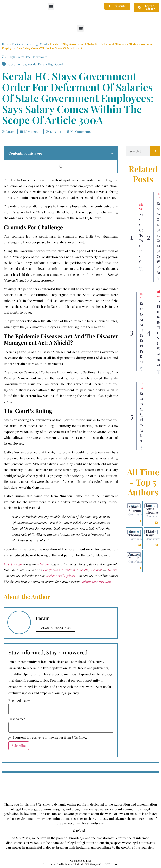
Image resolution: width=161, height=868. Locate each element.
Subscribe (19, 745)
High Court (40, 44)
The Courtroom (21, 44)
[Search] (155, 151)
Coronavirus (17, 64)
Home (6, 44)
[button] (51, 7)
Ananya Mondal (134, 556)
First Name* (17, 719)
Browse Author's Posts (55, 628)
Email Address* (19, 701)
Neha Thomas (135, 533)
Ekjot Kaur (150, 533)
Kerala (32, 64)
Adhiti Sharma (135, 509)
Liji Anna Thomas (152, 509)
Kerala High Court (51, 64)
